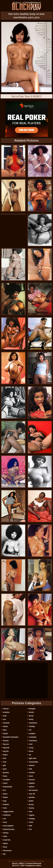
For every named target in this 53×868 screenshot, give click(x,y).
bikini (5, 755)
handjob (6, 780)
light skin (33, 758)
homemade (8, 787)
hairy (5, 776)
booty (31, 716)
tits (4, 854)
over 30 (32, 794)
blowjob (32, 709)
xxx (30, 829)
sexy (5, 822)
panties (32, 797)
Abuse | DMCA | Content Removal (26, 863)
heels (5, 783)
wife (30, 826)
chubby (32, 726)
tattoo (5, 843)
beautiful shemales (11, 737)
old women (33, 790)
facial (31, 751)
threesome (7, 851)
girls (5, 769)
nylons (32, 787)
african (6, 709)
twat (31, 812)
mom (31, 776)
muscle (32, 780)
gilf (4, 765)
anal (5, 716)
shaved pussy (9, 829)
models (32, 773)
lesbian (6, 804)
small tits (7, 840)
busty (31, 719)
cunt (31, 744)
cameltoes (33, 723)
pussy (31, 804)
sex (5, 819)
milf (30, 769)
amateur (6, 712)
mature (32, 765)
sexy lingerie (8, 826)
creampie (33, 737)
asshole (6, 723)
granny (6, 773)
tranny (31, 808)
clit (30, 730)
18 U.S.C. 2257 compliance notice (27, 866)
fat (30, 755)
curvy (31, 748)
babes (6, 726)
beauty (6, 741)
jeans (5, 794)
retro (5, 808)
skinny (6, 833)
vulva (31, 822)
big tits (6, 751)
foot (5, 762)
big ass (6, 744)
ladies (6, 797)
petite (31, 801)
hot (4, 790)
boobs (31, 712)
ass (5, 719)
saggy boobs (8, 812)
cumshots (33, 741)
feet (5, 758)
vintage (32, 819)
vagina (32, 815)
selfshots (7, 815)
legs (5, 801)
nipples (32, 783)
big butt (6, 748)
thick (5, 847)
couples (32, 734)
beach (6, 734)
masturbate (33, 762)
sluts (5, 836)
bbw (5, 730)
